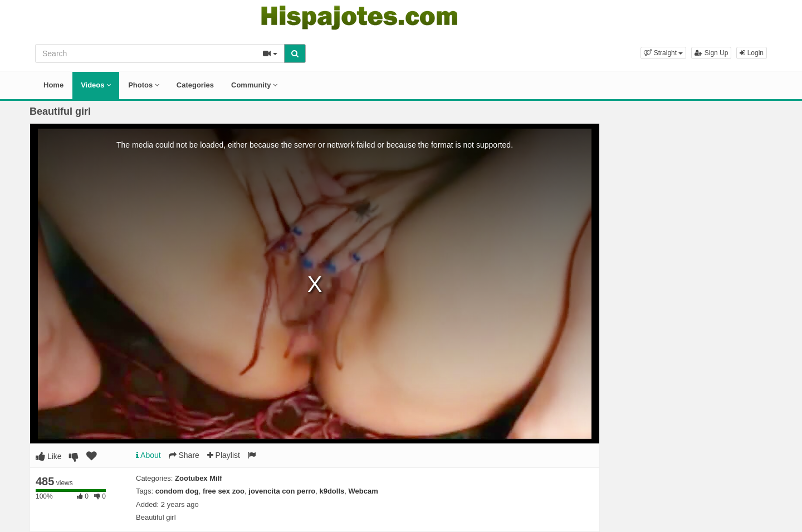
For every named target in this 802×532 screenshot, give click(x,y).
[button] (663, 53)
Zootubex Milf (199, 478)
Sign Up (711, 53)
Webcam (363, 491)
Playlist (224, 455)
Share (184, 455)
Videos (96, 85)
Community (254, 85)
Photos (144, 85)
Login (752, 53)
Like (49, 456)
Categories (195, 85)
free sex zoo (224, 491)
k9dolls (332, 491)
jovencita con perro (282, 491)
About (148, 455)
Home (53, 85)
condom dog (177, 491)
